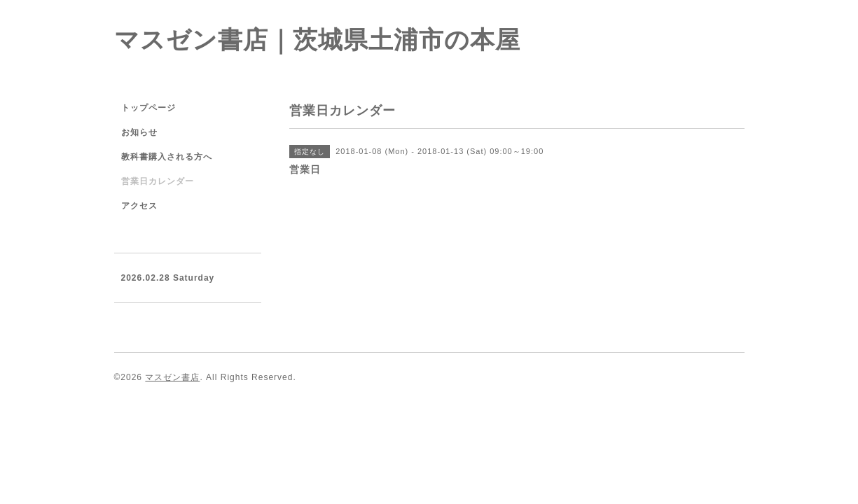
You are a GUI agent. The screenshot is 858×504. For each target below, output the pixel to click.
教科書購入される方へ (167, 157)
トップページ (148, 108)
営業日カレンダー (158, 181)
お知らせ (139, 132)
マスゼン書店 (172, 377)
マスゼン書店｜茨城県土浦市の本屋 (317, 40)
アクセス (139, 206)
